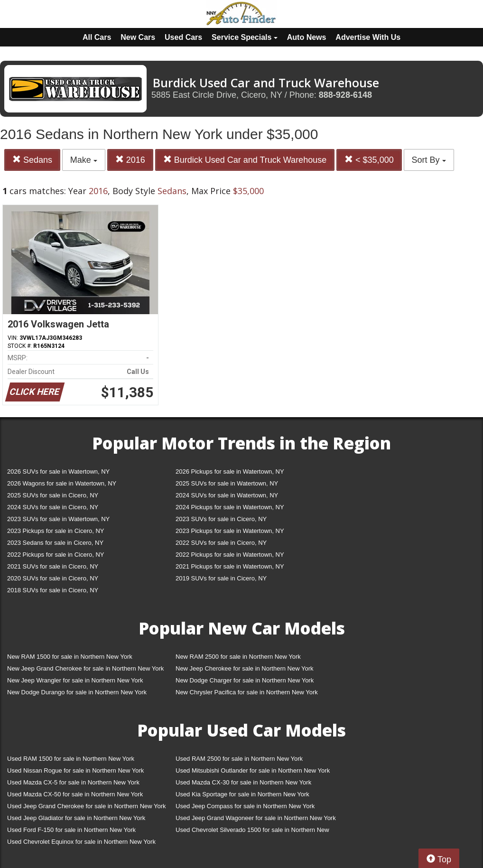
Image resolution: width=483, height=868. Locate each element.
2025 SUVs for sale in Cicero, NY (53, 495)
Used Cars (183, 37)
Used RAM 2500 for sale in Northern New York (239, 759)
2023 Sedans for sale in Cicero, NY (55, 543)
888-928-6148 (345, 95)
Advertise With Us (368, 37)
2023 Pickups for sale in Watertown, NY (230, 531)
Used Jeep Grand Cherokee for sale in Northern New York (87, 806)
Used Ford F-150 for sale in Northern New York (71, 830)
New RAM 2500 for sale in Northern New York (238, 657)
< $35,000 (369, 160)
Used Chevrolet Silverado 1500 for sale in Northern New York (252, 832)
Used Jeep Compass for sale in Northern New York (245, 806)
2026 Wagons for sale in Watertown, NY (62, 483)
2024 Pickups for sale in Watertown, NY (230, 507)
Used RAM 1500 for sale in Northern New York (71, 759)
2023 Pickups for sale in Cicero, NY (56, 531)
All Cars (97, 37)
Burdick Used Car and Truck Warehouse (245, 160)
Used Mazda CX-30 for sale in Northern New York (243, 782)
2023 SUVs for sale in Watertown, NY (58, 519)
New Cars (138, 37)
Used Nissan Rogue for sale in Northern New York (75, 770)
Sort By (429, 160)
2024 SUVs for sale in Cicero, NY (53, 507)
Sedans (32, 160)
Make (84, 160)
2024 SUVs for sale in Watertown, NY (227, 495)
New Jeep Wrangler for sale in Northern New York (75, 680)
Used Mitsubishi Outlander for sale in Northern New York (253, 770)
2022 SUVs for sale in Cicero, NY (221, 543)
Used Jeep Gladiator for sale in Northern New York (76, 818)
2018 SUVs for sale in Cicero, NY (53, 590)
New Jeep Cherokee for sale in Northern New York (244, 668)
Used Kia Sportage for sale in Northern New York (242, 794)
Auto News (307, 37)
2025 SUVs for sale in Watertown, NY (227, 483)
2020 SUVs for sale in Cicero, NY (53, 578)
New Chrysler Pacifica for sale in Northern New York (247, 692)
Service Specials (245, 37)
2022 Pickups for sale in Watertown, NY (230, 555)
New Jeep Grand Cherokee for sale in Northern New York (85, 668)
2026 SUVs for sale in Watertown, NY (58, 471)
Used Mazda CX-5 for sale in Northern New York (73, 782)
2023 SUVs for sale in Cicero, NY (221, 519)
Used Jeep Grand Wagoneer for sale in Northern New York (256, 818)
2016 (130, 160)
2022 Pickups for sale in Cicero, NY (56, 555)
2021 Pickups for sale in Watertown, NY (230, 566)
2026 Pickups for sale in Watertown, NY (230, 471)
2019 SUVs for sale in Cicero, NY (221, 578)
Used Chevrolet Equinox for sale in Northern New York (81, 842)
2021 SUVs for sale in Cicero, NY (53, 566)
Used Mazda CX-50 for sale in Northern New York (75, 794)
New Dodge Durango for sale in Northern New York (77, 692)
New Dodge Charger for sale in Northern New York (245, 680)
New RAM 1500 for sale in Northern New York (70, 657)
